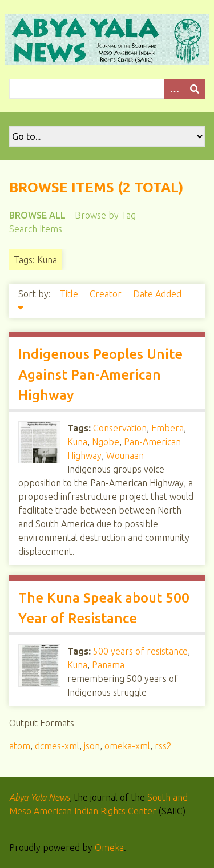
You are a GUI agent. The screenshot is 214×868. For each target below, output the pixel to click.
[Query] (107, 89)
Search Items (36, 229)
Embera (167, 428)
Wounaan (125, 455)
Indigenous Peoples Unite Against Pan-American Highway (100, 375)
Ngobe (106, 442)
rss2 (163, 746)
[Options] (174, 89)
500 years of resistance (140, 651)
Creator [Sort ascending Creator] (107, 294)
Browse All (37, 215)
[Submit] (195, 89)
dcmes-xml (57, 746)
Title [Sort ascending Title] (70, 294)
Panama (108, 665)
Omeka (109, 847)
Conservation (120, 428)
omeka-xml (127, 746)
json (92, 746)
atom (20, 746)
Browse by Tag (105, 215)
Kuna (77, 442)
